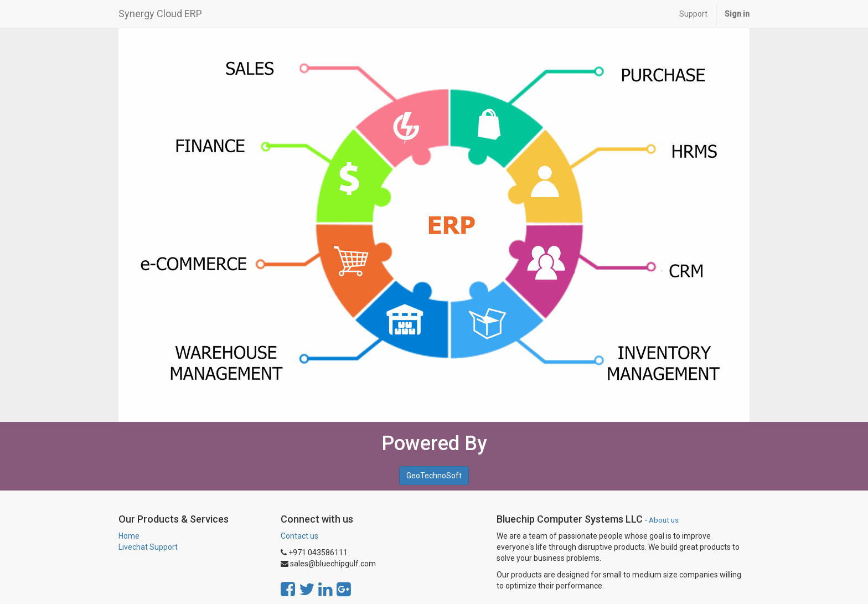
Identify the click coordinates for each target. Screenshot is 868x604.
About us (664, 520)
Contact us (299, 536)
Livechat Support (148, 547)
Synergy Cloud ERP (160, 14)
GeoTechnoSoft (434, 476)
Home (129, 536)
